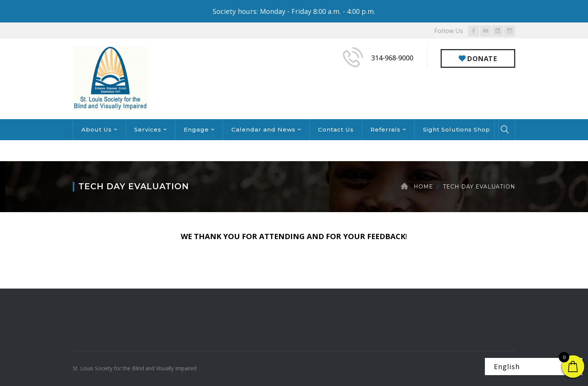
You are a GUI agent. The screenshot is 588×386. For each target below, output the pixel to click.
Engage (196, 129)
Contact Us (336, 129)
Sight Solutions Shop (457, 129)
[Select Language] (534, 367)
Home (423, 187)
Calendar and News (263, 129)
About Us (97, 129)
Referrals (385, 129)
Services (148, 129)
